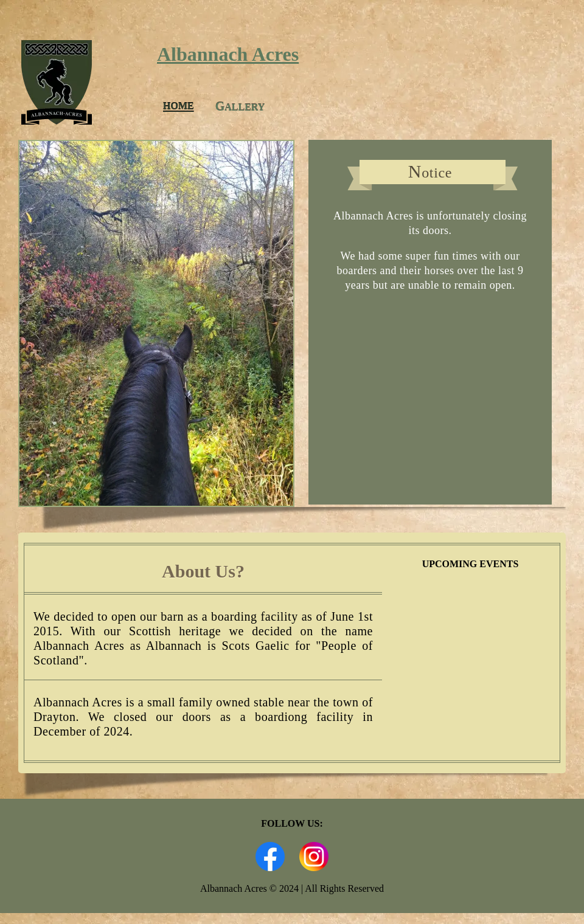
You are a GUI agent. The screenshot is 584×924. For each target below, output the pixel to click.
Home (179, 106)
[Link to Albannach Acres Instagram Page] (314, 868)
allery (240, 106)
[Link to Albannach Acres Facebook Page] (270, 868)
